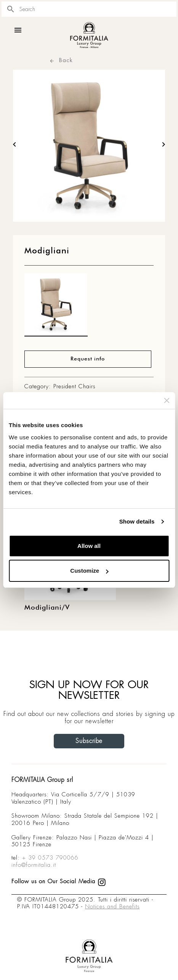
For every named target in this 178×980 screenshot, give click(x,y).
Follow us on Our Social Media (59, 881)
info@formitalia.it (34, 865)
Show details (137, 521)
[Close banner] (167, 400)
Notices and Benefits (112, 906)
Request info (88, 359)
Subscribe (89, 741)
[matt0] (56, 307)
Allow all (89, 546)
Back (61, 60)
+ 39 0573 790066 (50, 858)
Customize (89, 571)
